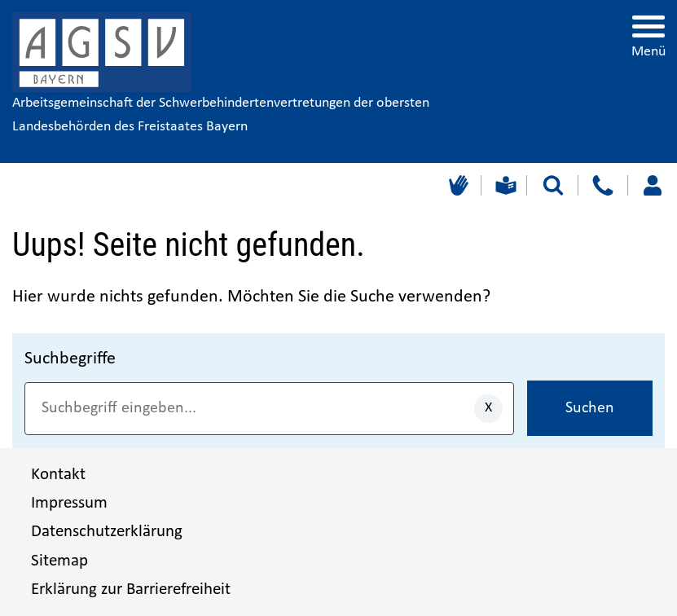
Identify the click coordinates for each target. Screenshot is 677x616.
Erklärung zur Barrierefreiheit (131, 590)
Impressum (69, 503)
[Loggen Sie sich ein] (652, 185)
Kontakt (58, 475)
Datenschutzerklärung (107, 532)
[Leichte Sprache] (504, 185)
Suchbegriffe (70, 359)
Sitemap (59, 561)
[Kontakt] (602, 185)
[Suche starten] (553, 185)
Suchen (590, 408)
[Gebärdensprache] (457, 185)
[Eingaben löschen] (488, 409)
